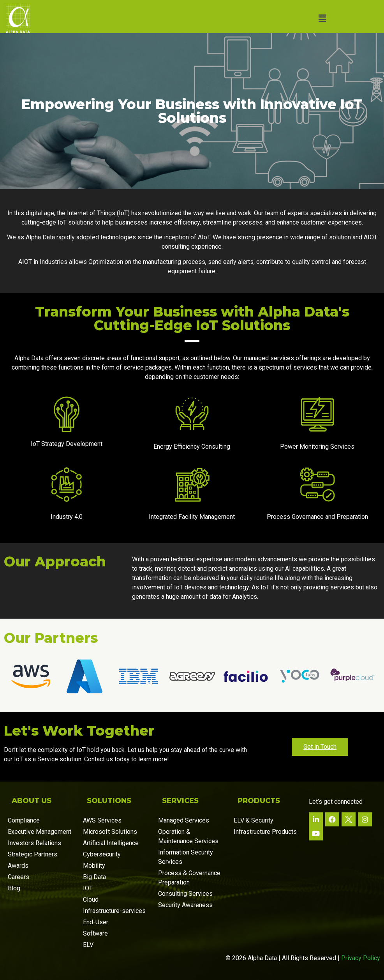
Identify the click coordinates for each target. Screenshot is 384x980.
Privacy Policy (361, 958)
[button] (322, 18)
